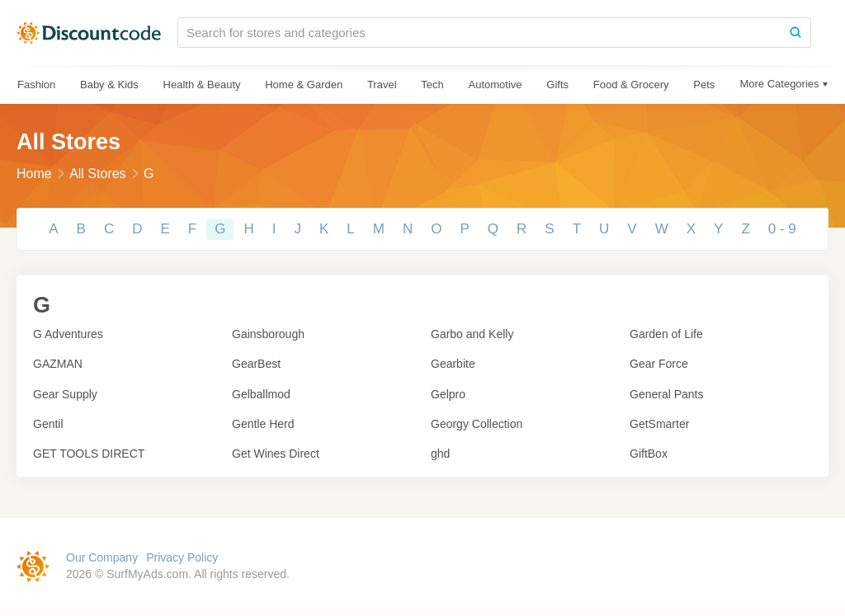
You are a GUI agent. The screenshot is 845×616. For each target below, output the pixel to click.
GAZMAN (58, 364)
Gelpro (448, 394)
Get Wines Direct (276, 454)
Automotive (495, 85)
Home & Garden (304, 85)
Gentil (48, 424)
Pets (704, 85)
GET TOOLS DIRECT (89, 454)
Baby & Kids (109, 85)
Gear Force (659, 364)
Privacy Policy (182, 557)
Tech (432, 85)
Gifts (557, 85)
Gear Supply (65, 394)
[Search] (795, 33)
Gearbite (453, 364)
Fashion (36, 85)
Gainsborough (268, 334)
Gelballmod (261, 394)
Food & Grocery (631, 85)
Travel (382, 85)
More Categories (779, 84)
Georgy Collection (477, 424)
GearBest (256, 364)
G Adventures (68, 334)
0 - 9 (782, 229)
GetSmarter (659, 424)
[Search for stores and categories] (479, 33)
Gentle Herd (263, 424)
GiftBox (649, 454)
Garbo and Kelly (472, 334)
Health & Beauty (202, 85)
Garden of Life (666, 334)
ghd (440, 454)
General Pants (667, 394)
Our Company (102, 557)
